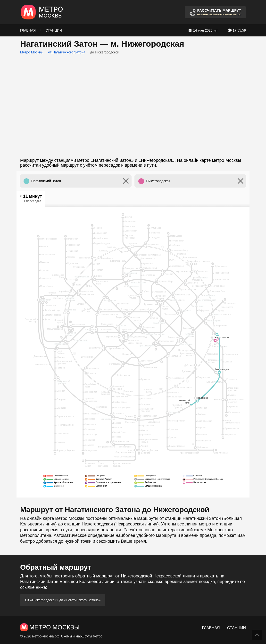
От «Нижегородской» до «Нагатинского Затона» (63, 600)
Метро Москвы (32, 52)
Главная (28, 30)
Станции (54, 30)
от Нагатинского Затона (67, 52)
